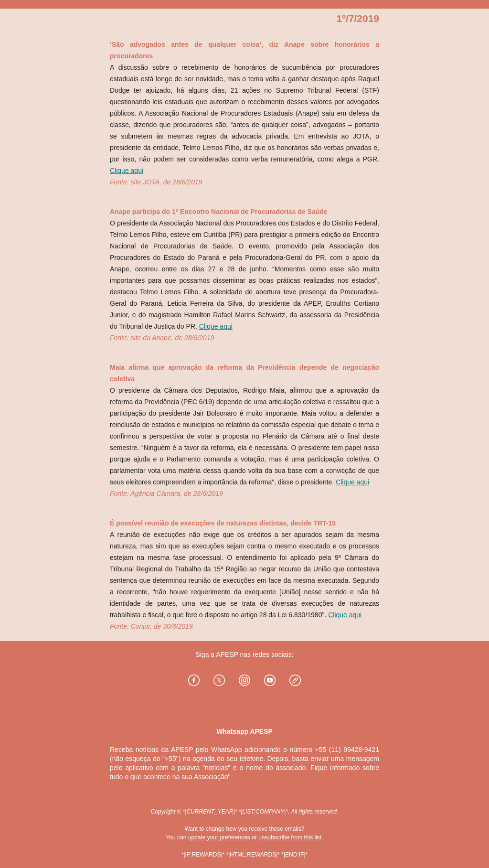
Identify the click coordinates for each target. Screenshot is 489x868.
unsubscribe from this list (290, 837)
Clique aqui (127, 171)
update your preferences (219, 837)
